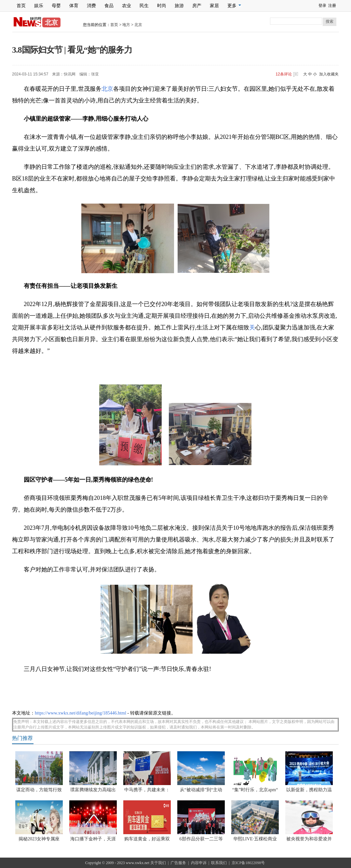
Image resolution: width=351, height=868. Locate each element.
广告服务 (178, 863)
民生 (144, 6)
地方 (126, 25)
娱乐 (39, 6)
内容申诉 (199, 863)
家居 (214, 6)
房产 (197, 6)
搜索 (330, 21)
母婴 (56, 6)
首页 (21, 6)
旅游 (179, 6)
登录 (322, 6)
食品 (109, 6)
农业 (127, 6)
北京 (138, 25)
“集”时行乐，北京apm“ (255, 790)
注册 (332, 6)
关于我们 (158, 863)
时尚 (162, 6)
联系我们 (219, 863)
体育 (74, 6)
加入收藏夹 (329, 74)
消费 (91, 6)
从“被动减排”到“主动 (201, 790)
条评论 (283, 74)
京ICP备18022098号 (248, 863)
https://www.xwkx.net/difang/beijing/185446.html (81, 713)
